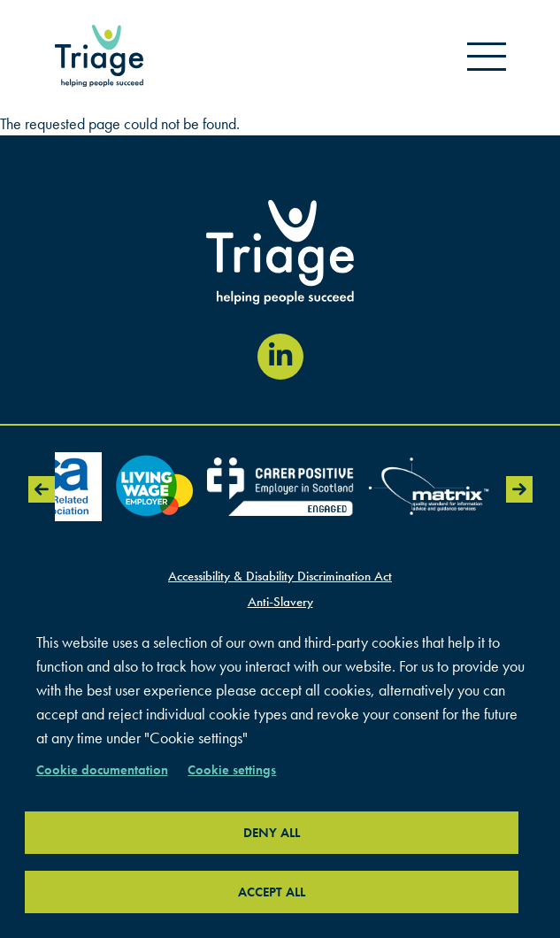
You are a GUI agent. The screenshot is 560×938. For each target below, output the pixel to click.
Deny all (272, 833)
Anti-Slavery (280, 602)
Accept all (272, 892)
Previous (42, 489)
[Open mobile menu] (487, 56)
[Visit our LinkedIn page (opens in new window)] (280, 357)
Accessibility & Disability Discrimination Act (280, 576)
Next (519, 489)
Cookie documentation (102, 770)
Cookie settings (232, 770)
